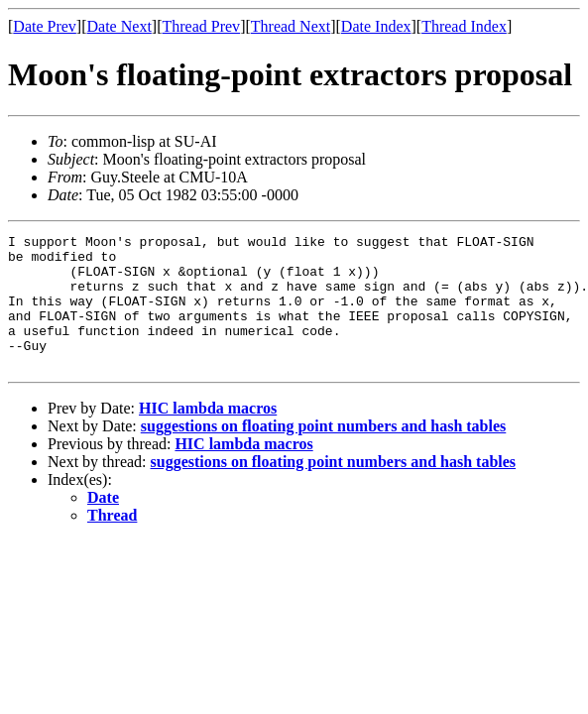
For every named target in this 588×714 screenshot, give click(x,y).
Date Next (119, 26)
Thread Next (291, 26)
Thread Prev (201, 26)
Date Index (376, 26)
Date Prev (45, 26)
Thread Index (464, 26)
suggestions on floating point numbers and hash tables (324, 453)
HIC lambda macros (208, 435)
